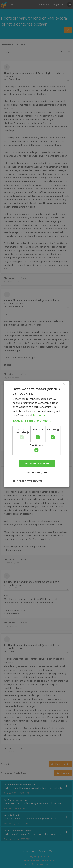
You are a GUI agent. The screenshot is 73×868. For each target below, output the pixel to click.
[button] (36, 421)
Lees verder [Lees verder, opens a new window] (40, 415)
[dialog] (36, 434)
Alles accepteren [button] (37, 463)
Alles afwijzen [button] (37, 472)
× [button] (64, 385)
